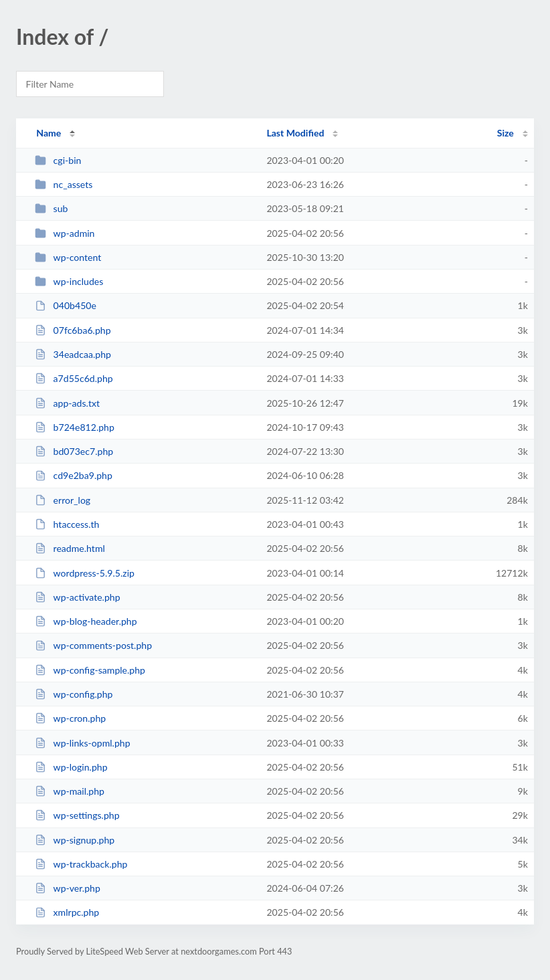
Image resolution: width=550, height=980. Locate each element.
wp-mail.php (70, 791)
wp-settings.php (77, 815)
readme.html (70, 548)
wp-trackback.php (81, 864)
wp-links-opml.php (82, 743)
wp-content (68, 257)
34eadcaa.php (73, 354)
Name (49, 133)
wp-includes (69, 281)
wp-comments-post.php (93, 645)
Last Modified (295, 133)
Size (506, 133)
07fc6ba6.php (73, 330)
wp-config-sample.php (90, 670)
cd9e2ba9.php (74, 475)
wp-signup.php (75, 840)
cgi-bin (58, 160)
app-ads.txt (67, 403)
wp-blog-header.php (86, 621)
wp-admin (65, 233)
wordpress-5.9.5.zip (85, 573)
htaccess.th (67, 524)
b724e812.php (75, 427)
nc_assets (64, 184)
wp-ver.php (68, 888)
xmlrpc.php (67, 912)
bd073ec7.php (74, 451)
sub (51, 208)
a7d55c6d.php (74, 378)
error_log (63, 500)
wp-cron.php (70, 718)
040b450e (66, 305)
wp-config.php (74, 694)
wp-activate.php (77, 597)
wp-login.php (71, 767)
